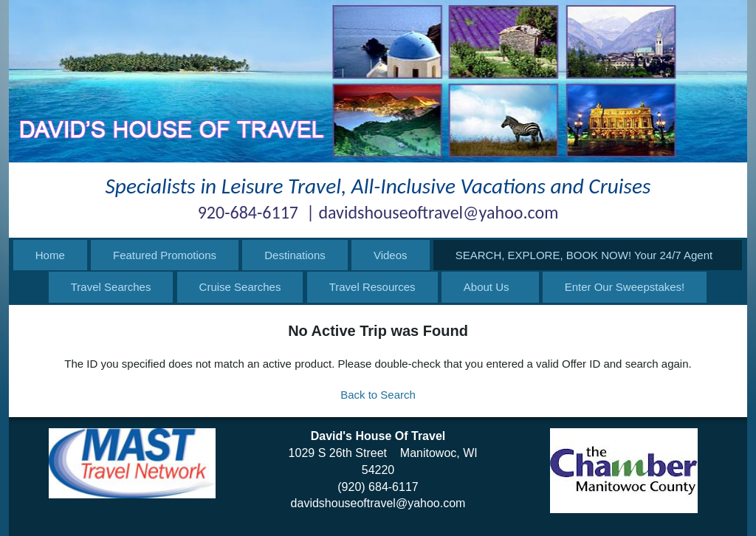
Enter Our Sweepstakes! (625, 287)
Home (50, 255)
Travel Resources (372, 287)
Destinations (295, 255)
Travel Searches (111, 287)
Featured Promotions (165, 255)
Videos (391, 255)
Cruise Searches (240, 287)
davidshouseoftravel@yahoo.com (378, 503)
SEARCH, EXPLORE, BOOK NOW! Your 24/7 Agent (584, 255)
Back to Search (378, 395)
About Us (487, 287)
